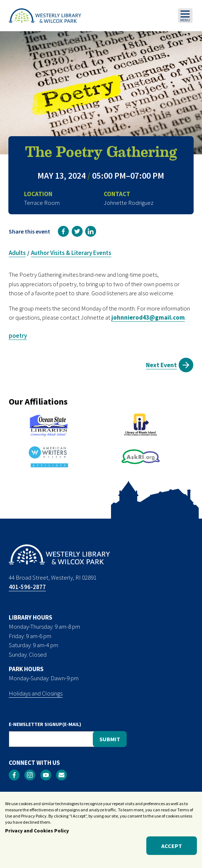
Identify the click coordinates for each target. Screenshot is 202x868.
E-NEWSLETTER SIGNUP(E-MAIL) (45, 724)
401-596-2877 (27, 587)
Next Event (161, 365)
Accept (172, 850)
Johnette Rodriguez (129, 203)
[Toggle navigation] (185, 16)
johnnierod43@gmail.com (148, 317)
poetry (18, 336)
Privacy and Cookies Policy (37, 835)
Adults (17, 253)
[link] (63, 231)
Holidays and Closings (36, 693)
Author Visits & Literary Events (71, 253)
